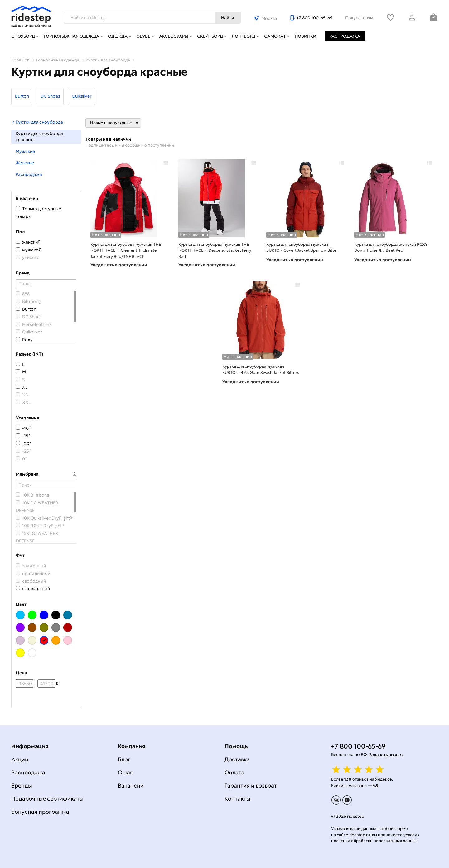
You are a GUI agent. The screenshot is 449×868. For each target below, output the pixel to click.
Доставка (237, 759)
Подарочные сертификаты (47, 799)
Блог (124, 759)
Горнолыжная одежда (71, 36)
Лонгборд (244, 36)
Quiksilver (82, 96)
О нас (126, 772)
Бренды (22, 786)
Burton (22, 96)
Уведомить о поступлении (119, 265)
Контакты (237, 799)
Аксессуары (174, 36)
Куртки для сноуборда (37, 122)
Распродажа (345, 36)
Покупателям (359, 18)
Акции (20, 759)
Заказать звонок (386, 755)
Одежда (118, 36)
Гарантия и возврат (251, 786)
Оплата (234, 772)
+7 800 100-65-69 (314, 18)
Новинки (305, 36)
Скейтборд (210, 36)
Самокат (275, 36)
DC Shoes (50, 96)
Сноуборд (23, 36)
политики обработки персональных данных (374, 841)
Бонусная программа (40, 812)
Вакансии (131, 786)
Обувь (143, 36)
